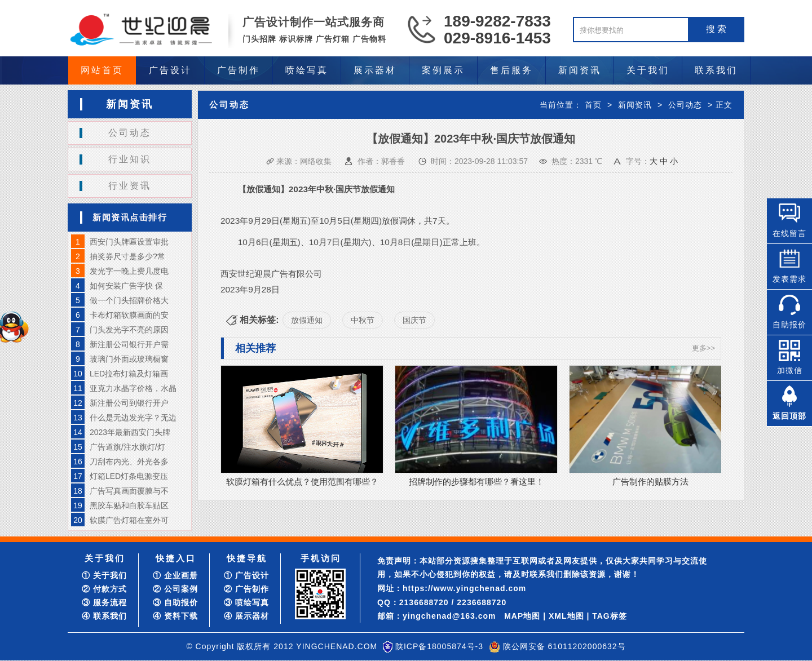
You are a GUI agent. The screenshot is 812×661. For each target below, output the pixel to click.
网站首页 (102, 70)
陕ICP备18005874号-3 (439, 646)
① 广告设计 (246, 575)
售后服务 (511, 70)
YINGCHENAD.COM (337, 646)
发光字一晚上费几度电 (129, 271)
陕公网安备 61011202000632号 (564, 646)
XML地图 (566, 616)
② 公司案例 (175, 589)
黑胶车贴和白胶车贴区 (129, 505)
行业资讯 (130, 186)
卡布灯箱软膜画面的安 (129, 315)
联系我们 (716, 70)
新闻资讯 (580, 70)
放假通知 (307, 320)
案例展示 (443, 70)
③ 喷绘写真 (246, 602)
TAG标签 (610, 616)
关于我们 (648, 70)
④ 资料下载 (175, 616)
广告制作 (239, 70)
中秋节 (363, 320)
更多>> (703, 348)
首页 (593, 105)
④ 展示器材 (246, 616)
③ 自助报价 (175, 602)
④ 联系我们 (104, 616)
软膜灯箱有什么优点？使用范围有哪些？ (302, 482)
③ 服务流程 (104, 602)
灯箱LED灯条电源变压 (129, 476)
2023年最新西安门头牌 (130, 432)
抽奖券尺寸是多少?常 (127, 256)
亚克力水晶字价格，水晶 (133, 388)
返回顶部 (789, 416)
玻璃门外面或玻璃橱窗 (129, 359)
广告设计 (170, 70)
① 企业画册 (175, 575)
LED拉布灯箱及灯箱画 (129, 374)
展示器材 (375, 70)
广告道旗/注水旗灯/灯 (127, 447)
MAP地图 (522, 616)
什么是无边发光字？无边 (133, 418)
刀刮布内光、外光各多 (129, 462)
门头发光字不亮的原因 (129, 330)
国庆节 (414, 320)
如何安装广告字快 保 (126, 286)
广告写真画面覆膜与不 (129, 491)
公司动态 (130, 133)
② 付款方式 (104, 589)
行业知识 (130, 159)
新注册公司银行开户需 (129, 344)
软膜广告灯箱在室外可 (129, 520)
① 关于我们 (104, 575)
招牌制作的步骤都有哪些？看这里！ (476, 482)
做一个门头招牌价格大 (129, 300)
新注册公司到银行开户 (129, 403)
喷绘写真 (307, 70)
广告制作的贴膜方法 (650, 482)
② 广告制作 (246, 589)
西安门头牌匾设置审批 (129, 242)
